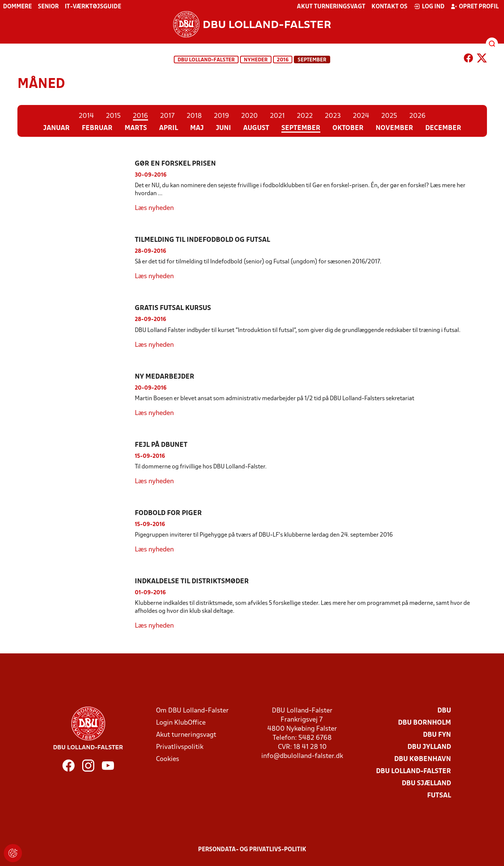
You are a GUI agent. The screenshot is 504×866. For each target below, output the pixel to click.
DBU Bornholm (424, 723)
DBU (444, 711)
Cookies (168, 759)
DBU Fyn (437, 735)
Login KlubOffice (181, 723)
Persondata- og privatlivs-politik (252, 850)
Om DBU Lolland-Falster (192, 711)
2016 (283, 60)
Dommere (17, 7)
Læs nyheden (154, 208)
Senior (48, 7)
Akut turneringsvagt (331, 7)
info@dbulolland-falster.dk (302, 756)
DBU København (423, 759)
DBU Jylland (429, 747)
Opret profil (475, 6)
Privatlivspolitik (180, 747)
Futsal (439, 796)
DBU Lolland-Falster (206, 60)
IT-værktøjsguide (93, 7)
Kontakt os (389, 7)
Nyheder (256, 60)
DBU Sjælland (426, 784)
